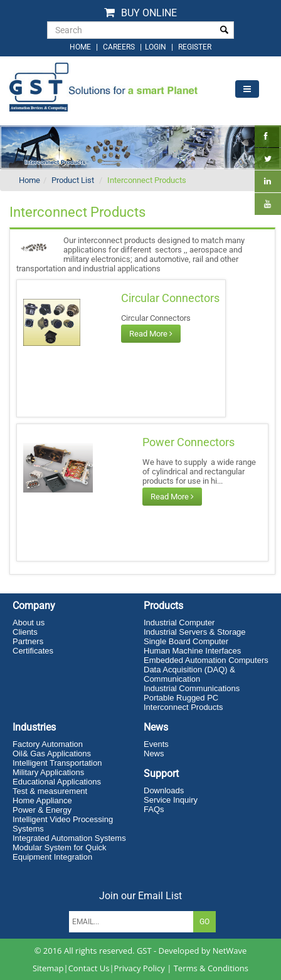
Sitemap (48, 968)
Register (195, 47)
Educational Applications (57, 782)
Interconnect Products (147, 180)
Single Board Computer (186, 641)
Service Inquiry (171, 800)
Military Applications (48, 772)
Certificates (33, 651)
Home (29, 180)
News (154, 753)
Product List (73, 180)
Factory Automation (48, 744)
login (156, 47)
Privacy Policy (140, 968)
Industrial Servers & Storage (195, 632)
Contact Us (89, 968)
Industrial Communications (192, 688)
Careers (119, 47)
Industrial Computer (179, 623)
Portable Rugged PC (181, 698)
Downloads (164, 790)
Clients (25, 632)
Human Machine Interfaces (192, 651)
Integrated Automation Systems (69, 838)
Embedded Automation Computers (206, 660)
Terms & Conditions (211, 968)
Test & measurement (50, 791)
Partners (28, 641)
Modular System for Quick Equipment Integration (60, 852)
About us (29, 623)
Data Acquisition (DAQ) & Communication (189, 674)
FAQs (154, 809)
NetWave (230, 951)
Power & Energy (42, 810)
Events (156, 744)
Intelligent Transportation (57, 763)
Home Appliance (42, 800)
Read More (151, 334)
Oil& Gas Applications (52, 753)
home (80, 47)
